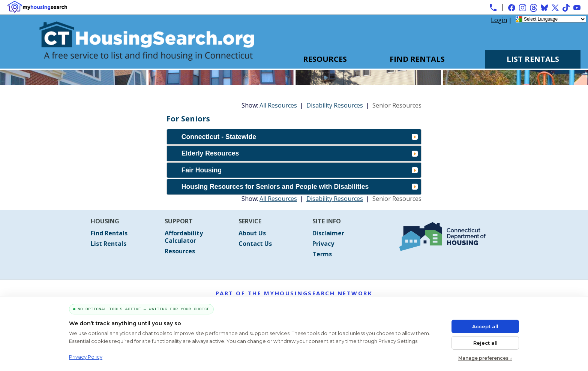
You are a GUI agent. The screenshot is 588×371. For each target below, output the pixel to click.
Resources (325, 59)
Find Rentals (417, 59)
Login (499, 20)
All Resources (278, 105)
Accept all (485, 326)
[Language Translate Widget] (554, 19)
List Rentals (533, 59)
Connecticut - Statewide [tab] (300, 137)
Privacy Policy (86, 357)
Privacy (323, 244)
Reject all (485, 343)
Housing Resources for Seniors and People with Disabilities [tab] (300, 187)
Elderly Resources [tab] (300, 153)
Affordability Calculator (184, 237)
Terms (322, 254)
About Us (252, 233)
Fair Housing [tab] (300, 170)
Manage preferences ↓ (485, 358)
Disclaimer (328, 233)
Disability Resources (335, 105)
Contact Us (255, 244)
